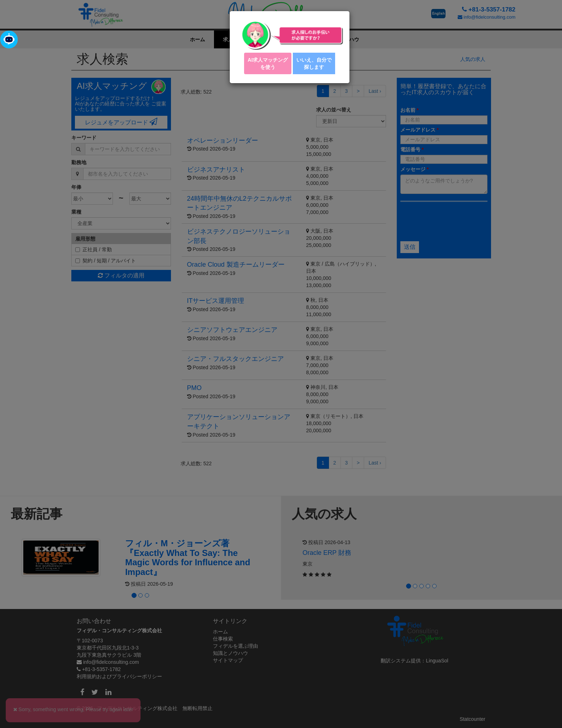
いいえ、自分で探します (314, 63)
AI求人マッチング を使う (268, 63)
